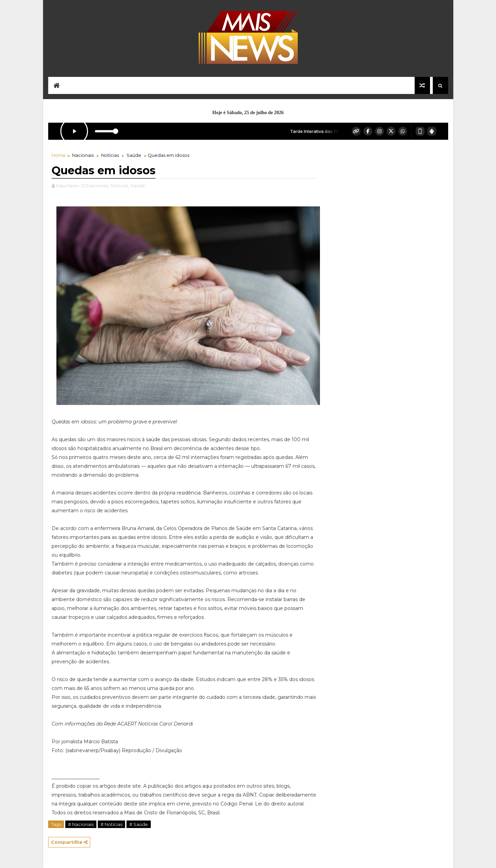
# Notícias (111, 824)
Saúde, (138, 186)
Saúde (134, 155)
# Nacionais (81, 824)
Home (59, 155)
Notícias (110, 155)
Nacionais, (98, 186)
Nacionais (83, 155)
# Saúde (139, 824)
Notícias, (120, 186)
